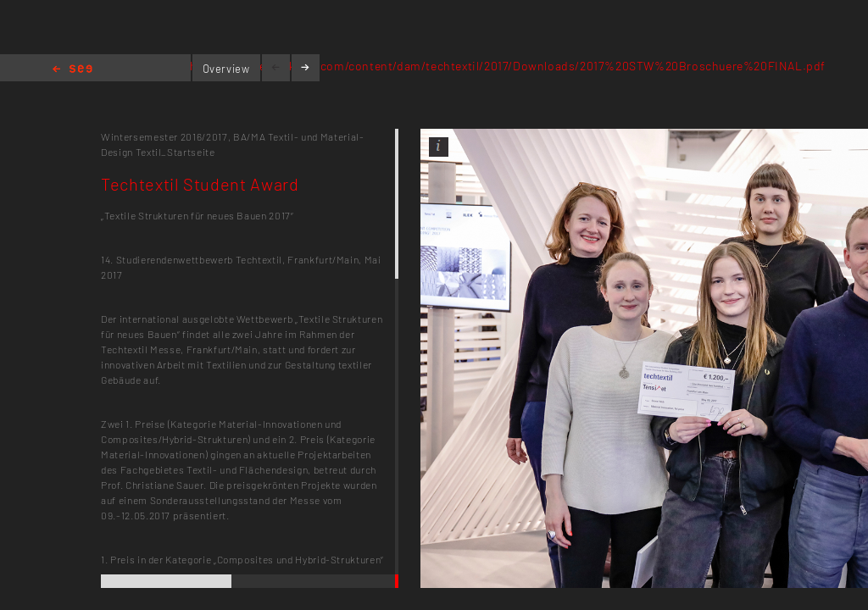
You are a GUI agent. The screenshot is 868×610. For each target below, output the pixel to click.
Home (72, 70)
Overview (226, 69)
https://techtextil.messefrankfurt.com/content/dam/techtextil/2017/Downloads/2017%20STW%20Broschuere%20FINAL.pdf (476, 66)
